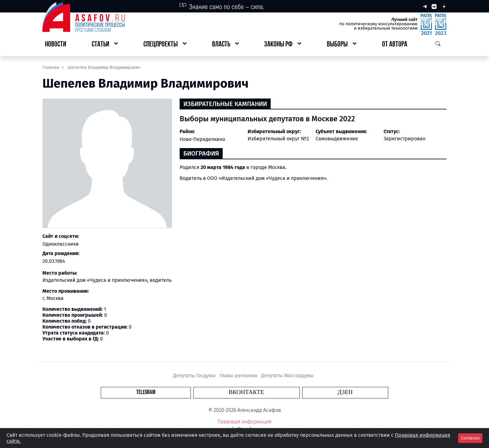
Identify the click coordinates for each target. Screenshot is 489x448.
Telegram (208, 392)
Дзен (282, 392)
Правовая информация (244, 422)
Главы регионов (239, 376)
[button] (105, 45)
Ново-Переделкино (202, 139)
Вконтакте (246, 392)
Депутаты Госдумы (195, 376)
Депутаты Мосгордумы (287, 376)
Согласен (470, 438)
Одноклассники (61, 244)
